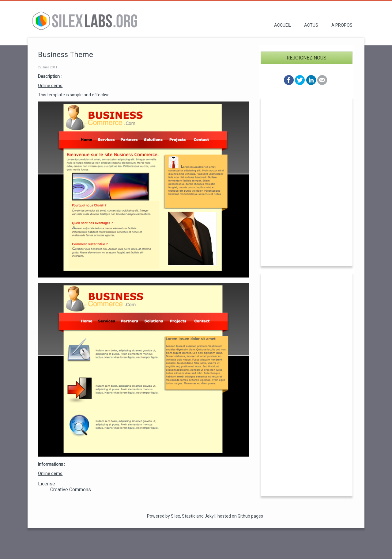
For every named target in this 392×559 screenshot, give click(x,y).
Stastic (189, 516)
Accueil (283, 25)
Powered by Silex (164, 516)
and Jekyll (206, 516)
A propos (342, 25)
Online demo (50, 86)
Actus (311, 25)
